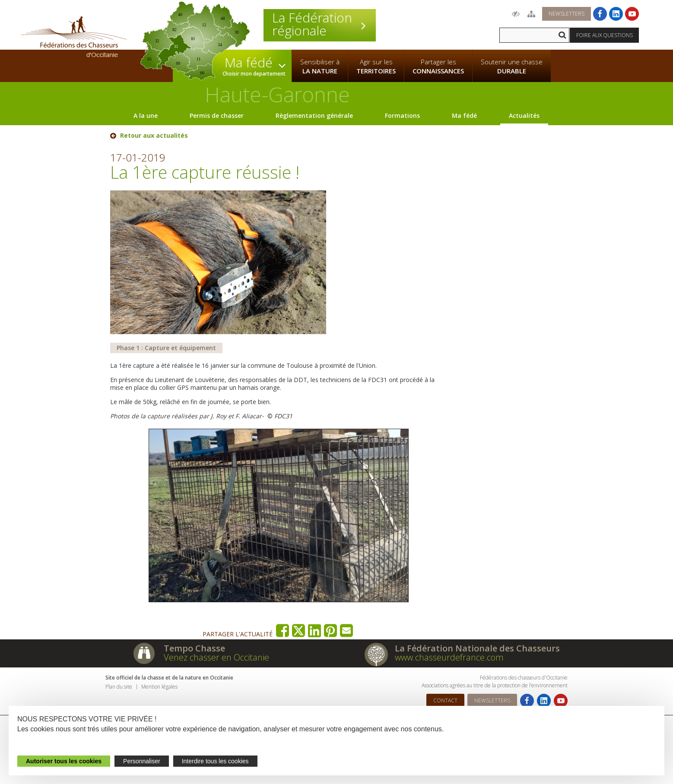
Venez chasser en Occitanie (216, 657)
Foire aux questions (605, 35)
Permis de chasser (217, 115)
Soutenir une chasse (512, 66)
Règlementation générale (314, 115)
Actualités (524, 115)
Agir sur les (376, 66)
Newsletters (567, 14)
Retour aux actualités (154, 136)
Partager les (438, 66)
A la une (146, 115)
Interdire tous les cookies (215, 761)
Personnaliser (142, 761)
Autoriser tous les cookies (64, 761)
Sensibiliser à (320, 66)
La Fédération (320, 24)
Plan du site (119, 687)
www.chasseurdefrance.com (449, 657)
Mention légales (159, 687)
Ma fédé (464, 115)
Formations (402, 115)
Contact (445, 700)
